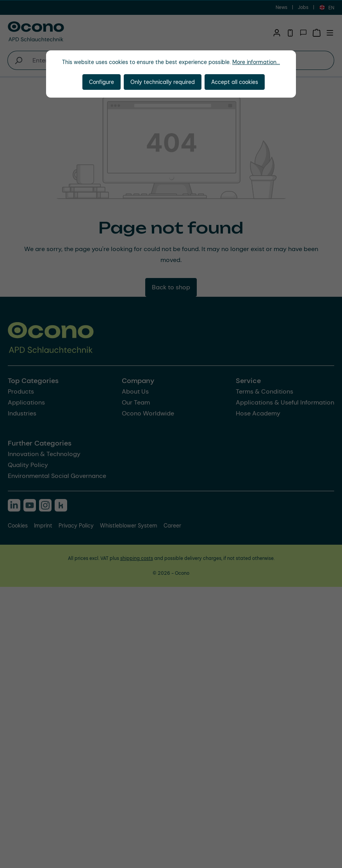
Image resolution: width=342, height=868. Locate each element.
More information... (256, 62)
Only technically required (163, 82)
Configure (102, 82)
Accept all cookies (235, 82)
